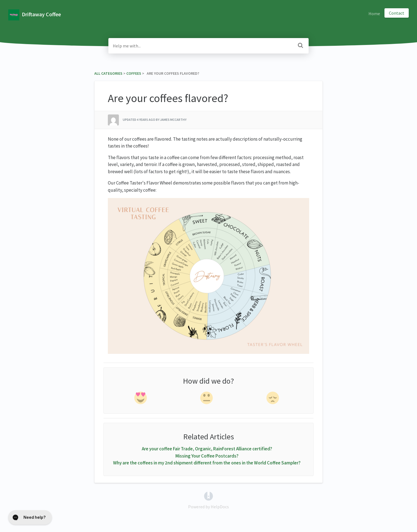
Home (374, 14)
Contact (397, 13)
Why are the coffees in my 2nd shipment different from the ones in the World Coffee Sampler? (207, 463)
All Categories (108, 73)
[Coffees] (134, 73)
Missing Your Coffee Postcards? (207, 456)
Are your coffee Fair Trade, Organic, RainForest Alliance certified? (207, 449)
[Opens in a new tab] (209, 496)
